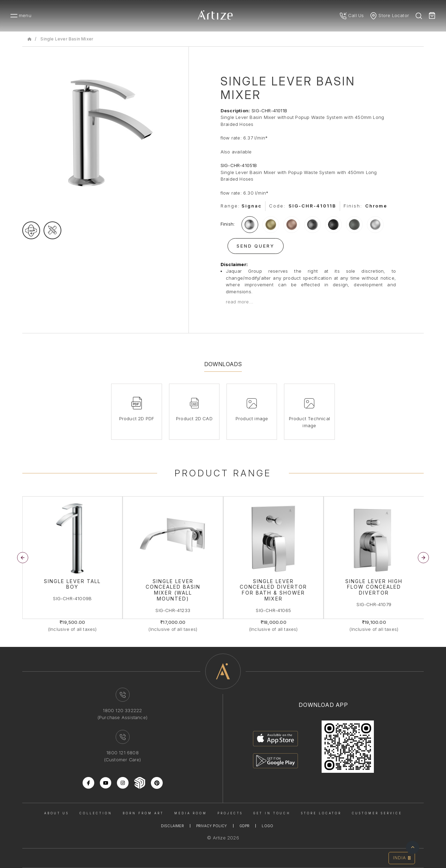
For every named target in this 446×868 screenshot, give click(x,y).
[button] (423, 558)
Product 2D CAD (194, 418)
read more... (240, 302)
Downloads (223, 364)
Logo (267, 826)
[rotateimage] (31, 230)
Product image (252, 418)
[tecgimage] (52, 230)
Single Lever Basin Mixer (67, 39)
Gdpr (245, 826)
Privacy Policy (212, 826)
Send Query (256, 246)
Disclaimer (172, 826)
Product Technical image (309, 422)
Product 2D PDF (137, 418)
